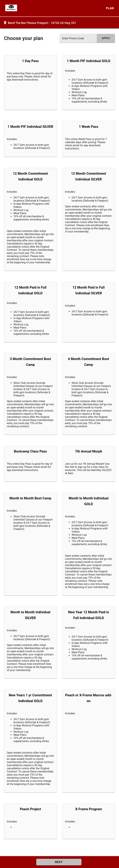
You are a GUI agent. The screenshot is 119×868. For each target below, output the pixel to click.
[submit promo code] (106, 38)
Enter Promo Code (73, 38)
